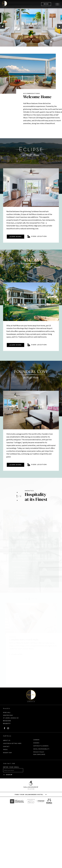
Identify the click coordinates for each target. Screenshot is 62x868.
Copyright (37, 746)
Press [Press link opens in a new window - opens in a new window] (5, 750)
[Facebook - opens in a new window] (4, 728)
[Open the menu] (57, 4)
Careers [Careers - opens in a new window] (36, 740)
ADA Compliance (39, 754)
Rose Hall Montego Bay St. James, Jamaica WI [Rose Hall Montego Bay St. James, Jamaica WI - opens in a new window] (11, 715)
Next (60, 26)
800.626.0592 (7, 721)
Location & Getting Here (12, 743)
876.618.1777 (7, 724)
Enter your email (11, 767)
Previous (2, 26)
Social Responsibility (41, 749)
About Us (7, 740)
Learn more (15, 237)
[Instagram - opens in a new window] (8, 728)
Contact (6, 747)
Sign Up (8, 775)
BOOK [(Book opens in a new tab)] (46, 4)
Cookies (46, 746)
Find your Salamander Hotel (31, 794)
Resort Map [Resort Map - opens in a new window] (8, 753)
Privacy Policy (39, 752)
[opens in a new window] (17, 801)
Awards (36, 743)
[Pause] (51, 42)
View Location (37, 236)
